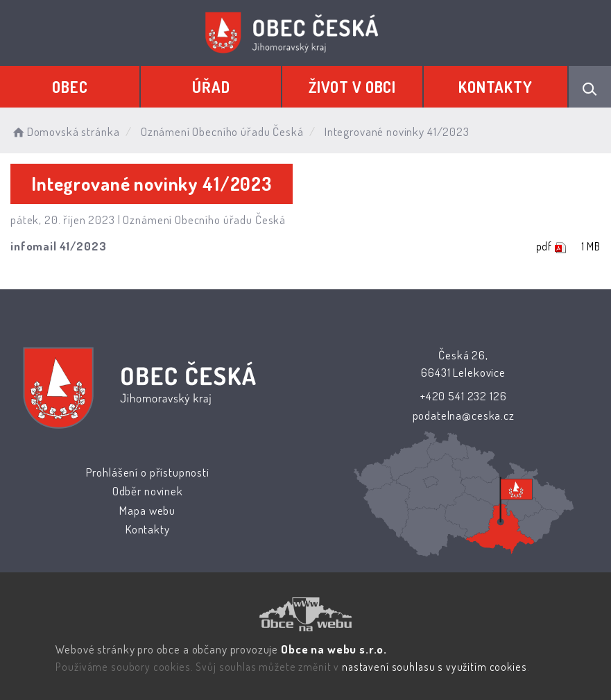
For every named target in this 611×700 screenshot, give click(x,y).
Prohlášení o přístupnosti (148, 472)
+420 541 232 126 (464, 396)
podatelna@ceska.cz (463, 415)
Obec (70, 87)
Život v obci (352, 87)
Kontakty (496, 87)
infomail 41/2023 (59, 246)
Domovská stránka (65, 131)
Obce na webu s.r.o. (334, 649)
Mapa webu (147, 510)
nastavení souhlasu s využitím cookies (434, 667)
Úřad (211, 87)
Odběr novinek (148, 491)
